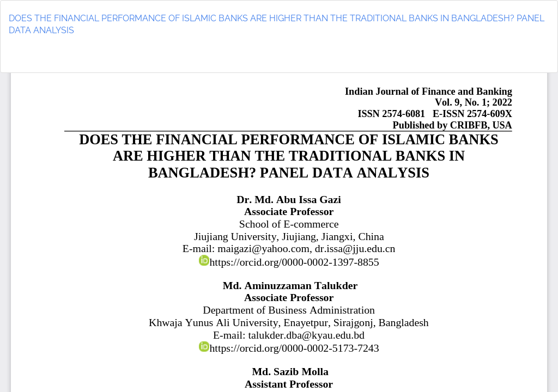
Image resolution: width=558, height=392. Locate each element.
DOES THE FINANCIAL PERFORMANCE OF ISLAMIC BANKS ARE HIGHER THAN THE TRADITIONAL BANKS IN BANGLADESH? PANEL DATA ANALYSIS (277, 24)
